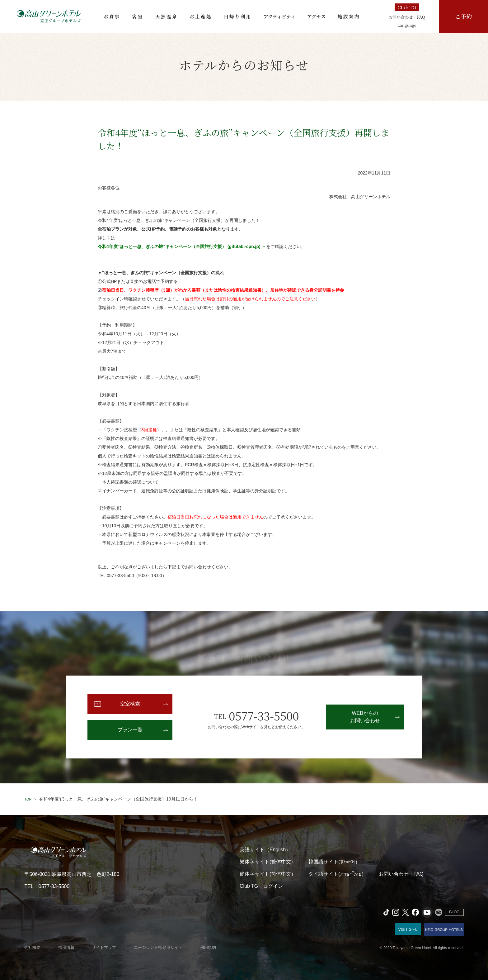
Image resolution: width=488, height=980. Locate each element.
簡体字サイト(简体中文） (268, 874)
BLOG (454, 912)
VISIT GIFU (408, 930)
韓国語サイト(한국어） (334, 862)
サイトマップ (104, 947)
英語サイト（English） (265, 850)
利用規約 (208, 947)
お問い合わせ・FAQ (407, 17)
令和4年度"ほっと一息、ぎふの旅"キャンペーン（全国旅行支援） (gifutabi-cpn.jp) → (182, 246)
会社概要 (32, 947)
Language (407, 25)
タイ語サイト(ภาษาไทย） (337, 874)
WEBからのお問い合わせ (365, 717)
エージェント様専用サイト (158, 947)
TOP (28, 799)
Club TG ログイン (261, 886)
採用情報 (66, 947)
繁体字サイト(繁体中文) (266, 862)
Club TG (407, 7)
